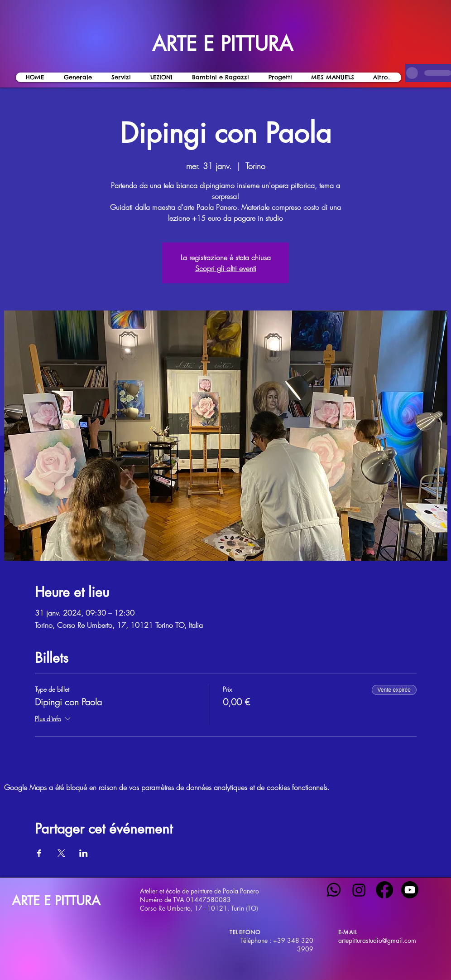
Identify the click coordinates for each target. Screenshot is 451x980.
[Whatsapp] (334, 890)
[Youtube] (410, 890)
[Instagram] (359, 890)
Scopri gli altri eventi (226, 268)
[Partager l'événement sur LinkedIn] (84, 853)
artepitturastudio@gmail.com (377, 940)
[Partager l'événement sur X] (61, 853)
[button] (161, 77)
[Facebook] (384, 890)
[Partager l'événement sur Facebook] (39, 853)
